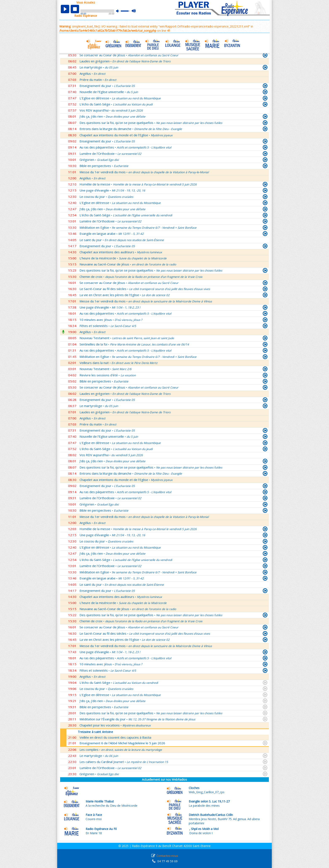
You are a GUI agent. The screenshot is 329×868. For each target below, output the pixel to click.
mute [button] (120, 11)
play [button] (65, 9)
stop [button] (75, 9)
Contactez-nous (167, 856)
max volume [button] (134, 11)
